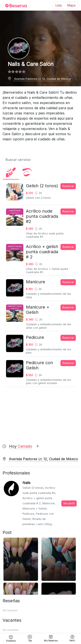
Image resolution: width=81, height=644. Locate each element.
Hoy (24, 446)
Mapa (71, 5)
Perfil (72, 638)
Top (30, 638)
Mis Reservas (51, 638)
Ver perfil (69, 503)
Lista (59, 5)
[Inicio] (13, 5)
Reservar (68, 186)
